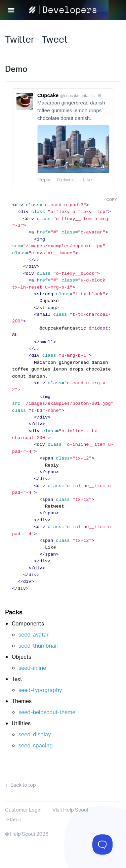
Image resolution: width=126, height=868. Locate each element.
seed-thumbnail (38, 645)
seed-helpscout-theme (47, 712)
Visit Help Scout (70, 810)
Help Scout (23, 834)
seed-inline (32, 668)
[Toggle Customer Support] (102, 844)
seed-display (35, 734)
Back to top (23, 785)
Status (14, 819)
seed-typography (40, 690)
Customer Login (23, 810)
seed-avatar (34, 634)
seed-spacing (36, 745)
